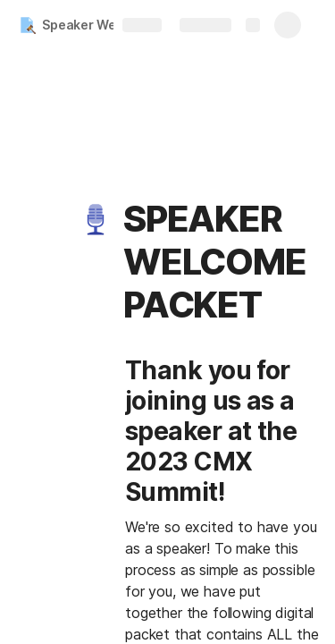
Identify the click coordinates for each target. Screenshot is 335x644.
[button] (96, 219)
